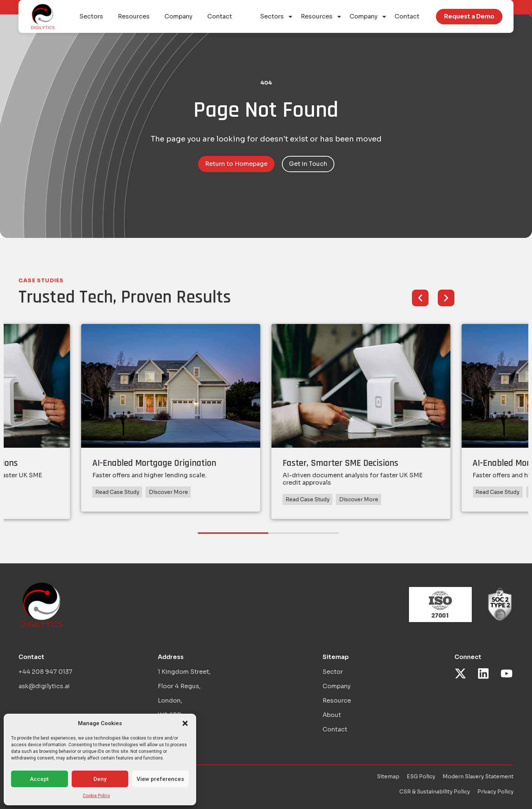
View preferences (160, 779)
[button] (185, 723)
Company (368, 17)
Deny (100, 779)
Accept (39, 779)
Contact (407, 16)
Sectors (277, 17)
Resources (321, 17)
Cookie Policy (96, 796)
